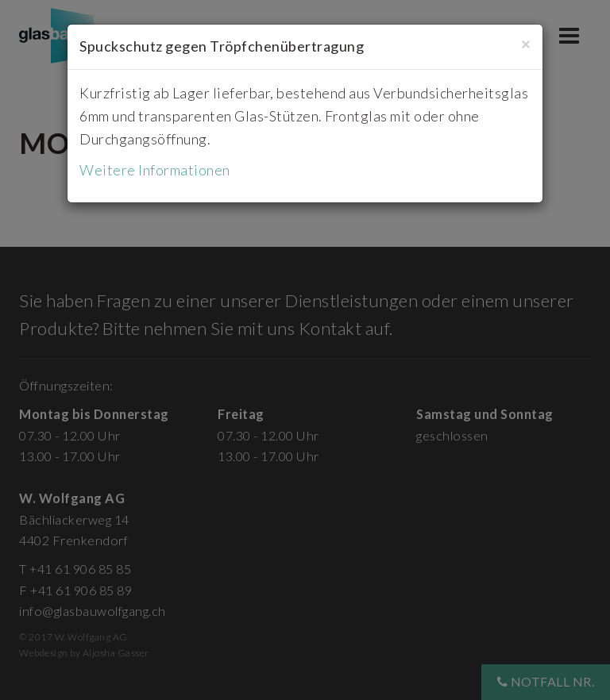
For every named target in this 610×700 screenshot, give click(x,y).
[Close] (526, 43)
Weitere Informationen (155, 170)
